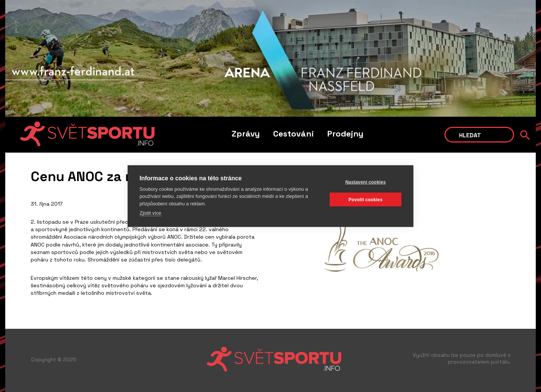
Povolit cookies (365, 199)
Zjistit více (150, 213)
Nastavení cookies (366, 182)
